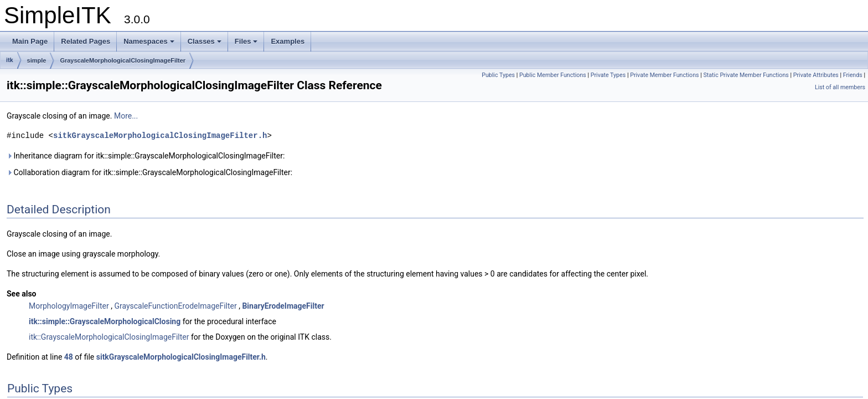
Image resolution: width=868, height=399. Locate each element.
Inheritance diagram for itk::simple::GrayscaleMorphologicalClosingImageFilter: (146, 156)
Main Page (30, 41)
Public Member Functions (553, 75)
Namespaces (149, 41)
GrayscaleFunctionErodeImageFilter (175, 306)
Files (246, 41)
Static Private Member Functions (746, 75)
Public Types (498, 75)
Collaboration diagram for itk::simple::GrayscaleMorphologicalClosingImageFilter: (149, 172)
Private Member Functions (664, 75)
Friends (853, 75)
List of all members (840, 87)
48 (69, 357)
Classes (205, 41)
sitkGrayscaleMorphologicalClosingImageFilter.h (160, 135)
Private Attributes (816, 75)
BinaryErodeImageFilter (283, 306)
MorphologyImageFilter (69, 306)
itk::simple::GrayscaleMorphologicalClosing (105, 321)
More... (126, 116)
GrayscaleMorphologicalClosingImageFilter (123, 60)
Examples (288, 41)
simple (37, 60)
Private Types (608, 75)
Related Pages (86, 41)
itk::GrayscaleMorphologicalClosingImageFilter (109, 337)
